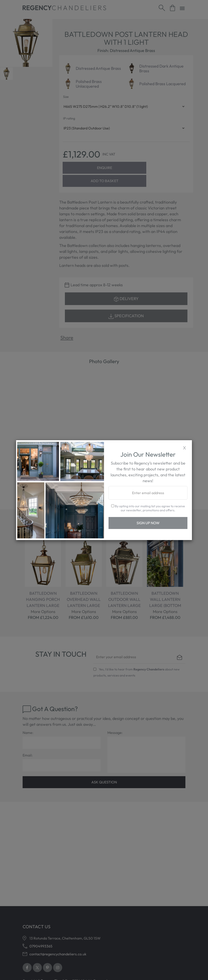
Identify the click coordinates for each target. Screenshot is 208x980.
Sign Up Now (148, 523)
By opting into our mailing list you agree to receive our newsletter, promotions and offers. (148, 508)
